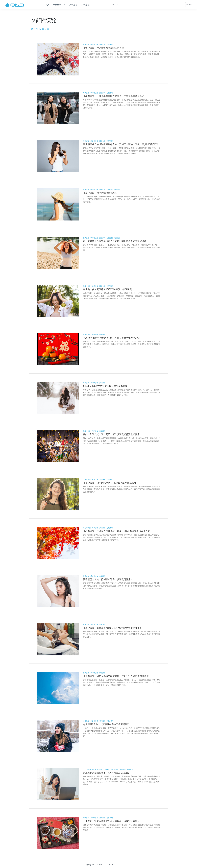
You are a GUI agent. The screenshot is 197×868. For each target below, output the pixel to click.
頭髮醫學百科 (59, 5)
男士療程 (73, 5)
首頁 (47, 5)
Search (189, 5)
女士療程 (85, 5)
